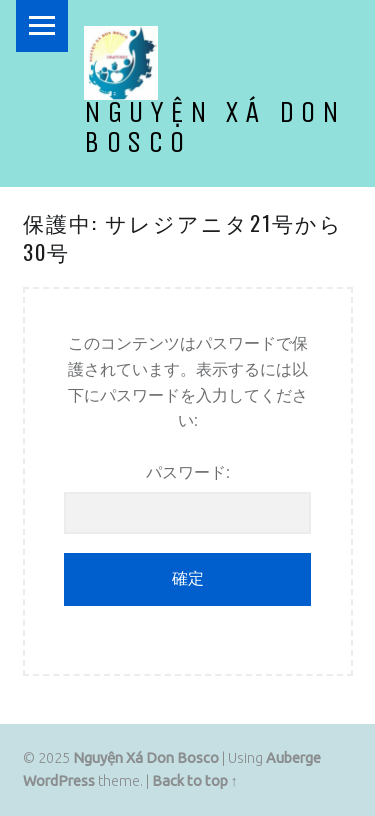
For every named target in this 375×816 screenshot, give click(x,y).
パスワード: (187, 498)
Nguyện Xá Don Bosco (214, 127)
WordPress (59, 781)
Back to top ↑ (195, 781)
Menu (42, 26)
